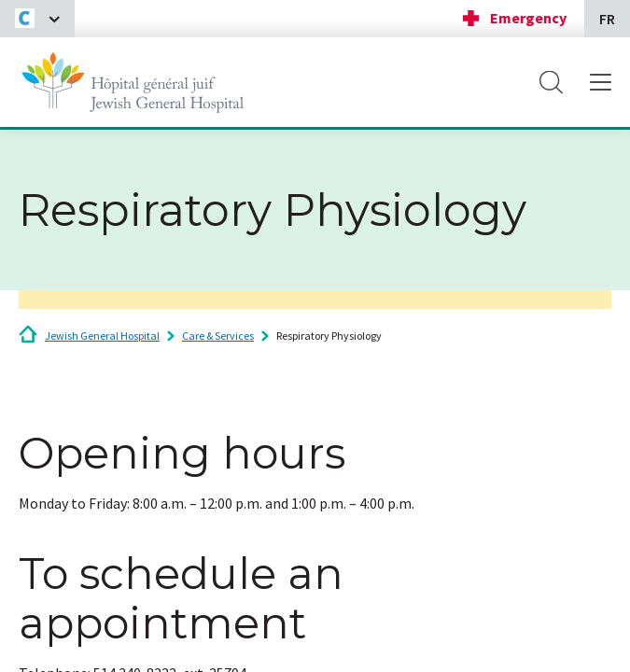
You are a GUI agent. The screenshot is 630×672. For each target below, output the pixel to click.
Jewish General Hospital (102, 336)
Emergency (528, 18)
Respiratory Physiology (329, 336)
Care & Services (218, 336)
